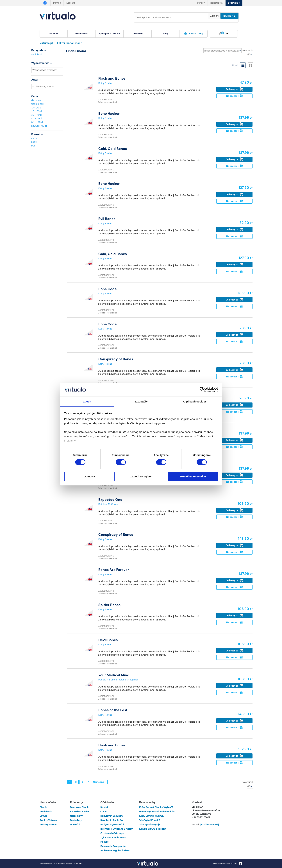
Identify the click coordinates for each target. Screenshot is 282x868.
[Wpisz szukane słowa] (169, 17)
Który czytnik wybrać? (152, 816)
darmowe (137, 34)
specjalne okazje (109, 34)
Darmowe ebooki (80, 807)
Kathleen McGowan (108, 504)
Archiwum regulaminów (115, 850)
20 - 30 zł (37, 111)
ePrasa (43, 816)
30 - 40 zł (37, 115)
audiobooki (37, 54)
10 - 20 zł (36, 108)
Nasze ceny (193, 34)
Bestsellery (76, 820)
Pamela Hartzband (108, 680)
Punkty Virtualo (48, 820)
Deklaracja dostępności (113, 846)
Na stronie (247, 50)
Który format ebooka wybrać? (156, 807)
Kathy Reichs (105, 83)
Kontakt (71, 3)
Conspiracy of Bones (116, 359)
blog (165, 34)
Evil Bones (107, 219)
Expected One (110, 500)
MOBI (34, 142)
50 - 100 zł (37, 122)
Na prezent (234, 96)
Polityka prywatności (112, 824)
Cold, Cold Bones (113, 149)
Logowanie (234, 3)
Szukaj (229, 16)
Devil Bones (108, 640)
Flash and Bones (112, 78)
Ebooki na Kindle (79, 812)
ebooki (43, 807)
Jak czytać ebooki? (150, 820)
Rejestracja (217, 3)
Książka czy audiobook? (152, 829)
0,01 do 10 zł (38, 104)
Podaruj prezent (48, 824)
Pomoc (57, 3)
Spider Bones (109, 605)
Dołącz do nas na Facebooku (228, 863)
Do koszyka (234, 89)
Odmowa (89, 476)
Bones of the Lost (113, 710)
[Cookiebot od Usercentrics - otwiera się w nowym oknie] (202, 390)
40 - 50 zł (37, 118)
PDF (33, 146)
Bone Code (108, 289)
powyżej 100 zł (39, 126)
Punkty (201, 3)
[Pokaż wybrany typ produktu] (214, 16)
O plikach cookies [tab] (195, 401)
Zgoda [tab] (87, 401)
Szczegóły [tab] (141, 401)
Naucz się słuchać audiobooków (157, 812)
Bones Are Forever (114, 570)
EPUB (34, 138)
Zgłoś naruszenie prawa (113, 837)
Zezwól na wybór (141, 476)
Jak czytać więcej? (150, 824)
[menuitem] (54, 34)
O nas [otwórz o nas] (104, 812)
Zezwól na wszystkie (193, 476)
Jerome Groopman (128, 680)
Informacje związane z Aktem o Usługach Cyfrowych (117, 831)
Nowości (75, 824)
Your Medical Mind (114, 675)
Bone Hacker (109, 114)
